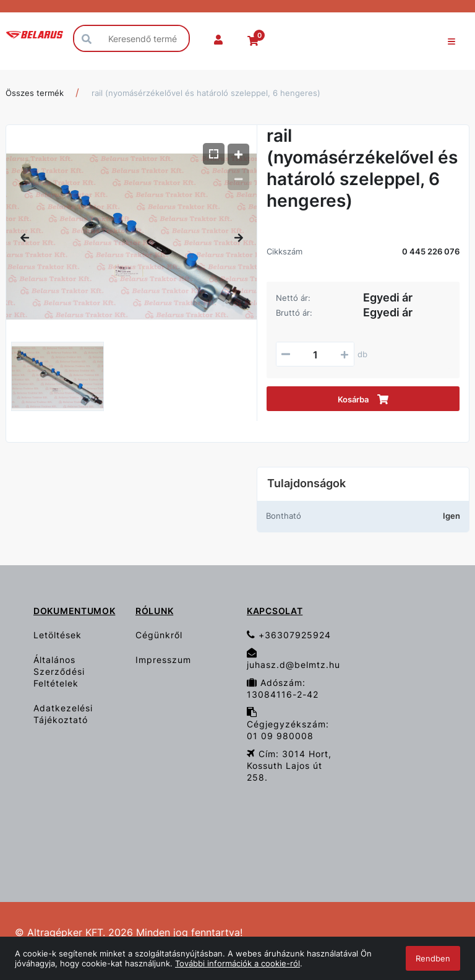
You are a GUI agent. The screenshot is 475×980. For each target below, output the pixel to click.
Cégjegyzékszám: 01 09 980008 (288, 724)
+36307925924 (289, 635)
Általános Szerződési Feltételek (59, 671)
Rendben (433, 958)
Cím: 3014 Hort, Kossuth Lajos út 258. (289, 765)
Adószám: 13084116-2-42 (283, 688)
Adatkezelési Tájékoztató (63, 714)
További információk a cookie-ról (237, 963)
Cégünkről (159, 635)
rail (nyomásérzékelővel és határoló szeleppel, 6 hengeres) (206, 93)
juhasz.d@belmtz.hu (293, 659)
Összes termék (35, 93)
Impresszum (163, 660)
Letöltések (58, 635)
